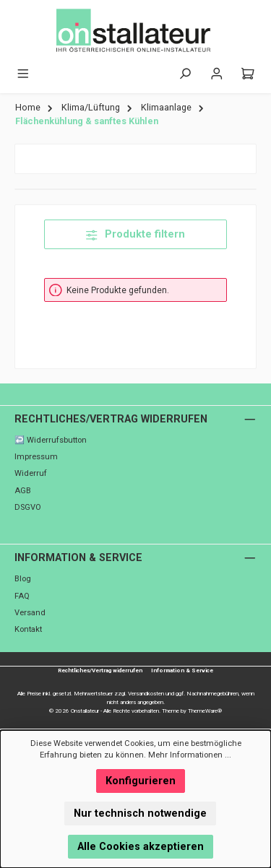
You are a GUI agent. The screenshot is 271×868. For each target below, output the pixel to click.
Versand (30, 613)
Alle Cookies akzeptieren (141, 847)
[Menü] (23, 74)
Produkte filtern (135, 234)
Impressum (36, 457)
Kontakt (28, 629)
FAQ (22, 596)
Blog (23, 579)
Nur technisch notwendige (140, 813)
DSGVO (28, 507)
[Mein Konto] (217, 74)
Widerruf (31, 473)
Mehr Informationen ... (190, 755)
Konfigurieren (141, 781)
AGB (23, 491)
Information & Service (78, 558)
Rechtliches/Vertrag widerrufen (111, 419)
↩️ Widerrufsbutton (51, 440)
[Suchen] (185, 74)
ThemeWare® (205, 711)
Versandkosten (146, 694)
